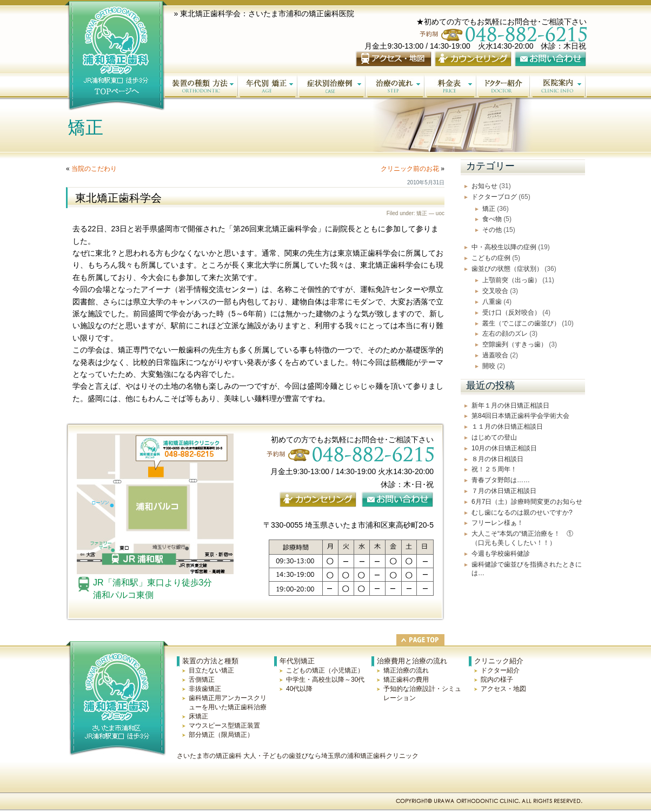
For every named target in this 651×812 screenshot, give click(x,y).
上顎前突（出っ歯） (511, 280)
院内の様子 (497, 680)
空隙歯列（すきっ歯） (515, 344)
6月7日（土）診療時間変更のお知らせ (527, 502)
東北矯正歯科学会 (118, 198)
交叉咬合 (495, 291)
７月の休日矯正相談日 (504, 491)
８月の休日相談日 (497, 459)
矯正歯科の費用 (406, 680)
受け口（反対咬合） (511, 312)
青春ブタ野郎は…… (501, 480)
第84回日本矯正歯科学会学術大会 (520, 416)
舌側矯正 (202, 680)
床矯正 (198, 716)
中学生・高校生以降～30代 (325, 680)
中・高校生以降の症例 (504, 247)
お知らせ (484, 186)
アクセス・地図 (503, 689)
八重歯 (492, 302)
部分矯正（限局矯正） (221, 735)
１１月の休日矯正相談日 (507, 427)
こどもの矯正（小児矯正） (325, 670)
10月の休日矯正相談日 (504, 448)
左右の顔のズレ (505, 334)
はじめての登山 (494, 437)
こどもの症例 (491, 258)
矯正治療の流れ (406, 670)
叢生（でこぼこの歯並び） (521, 323)
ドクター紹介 (500, 670)
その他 (492, 230)
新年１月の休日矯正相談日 (510, 405)
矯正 (422, 213)
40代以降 (299, 689)
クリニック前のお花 (410, 169)
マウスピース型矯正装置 (224, 726)
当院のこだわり (94, 169)
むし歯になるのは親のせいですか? (522, 513)
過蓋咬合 (495, 355)
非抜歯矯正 (205, 689)
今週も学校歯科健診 (501, 554)
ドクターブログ (494, 197)
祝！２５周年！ (494, 469)
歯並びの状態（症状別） (507, 269)
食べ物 (492, 219)
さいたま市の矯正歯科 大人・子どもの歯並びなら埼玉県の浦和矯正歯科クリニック (298, 756)
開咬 (489, 366)
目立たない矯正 (211, 670)
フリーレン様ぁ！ (497, 523)
